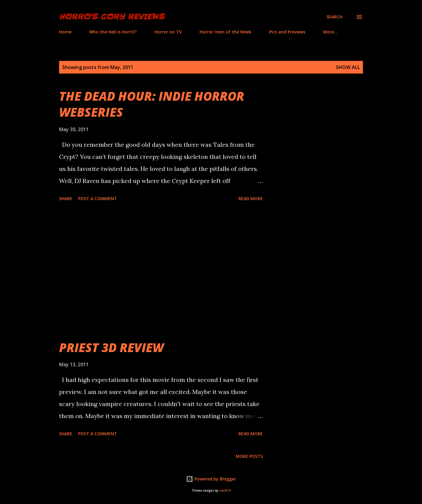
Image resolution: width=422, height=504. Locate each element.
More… (330, 32)
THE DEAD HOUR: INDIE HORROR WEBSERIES (152, 104)
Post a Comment (98, 198)
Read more (251, 198)
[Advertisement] (161, 272)
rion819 (225, 491)
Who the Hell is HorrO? (113, 32)
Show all (348, 67)
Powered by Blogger (211, 479)
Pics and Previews (287, 32)
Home (65, 32)
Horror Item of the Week (225, 32)
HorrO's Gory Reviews (112, 17)
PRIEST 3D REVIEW (111, 347)
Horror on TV (168, 32)
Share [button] (66, 198)
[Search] (334, 17)
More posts (249, 456)
